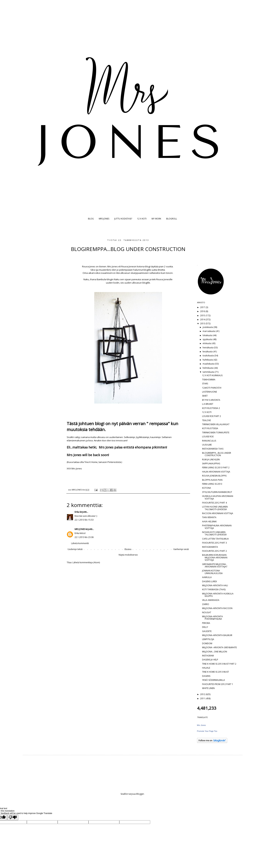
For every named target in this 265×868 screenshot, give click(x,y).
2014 (203, 319)
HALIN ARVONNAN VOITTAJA (216, 472)
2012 (203, 694)
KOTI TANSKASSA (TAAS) (214, 589)
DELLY (205, 627)
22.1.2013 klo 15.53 (84, 520)
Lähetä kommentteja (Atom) (86, 562)
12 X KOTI (142, 219)
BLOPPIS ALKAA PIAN (212, 480)
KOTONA (207, 488)
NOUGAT (207, 612)
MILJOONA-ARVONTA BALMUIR (217, 635)
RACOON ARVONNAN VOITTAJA (218, 513)
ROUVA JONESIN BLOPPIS (214, 476)
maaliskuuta (209, 364)
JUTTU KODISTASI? (123, 219)
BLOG (91, 219)
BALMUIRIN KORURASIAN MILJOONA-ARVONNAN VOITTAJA (215, 557)
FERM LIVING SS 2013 (212, 484)
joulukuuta (208, 327)
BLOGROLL (172, 219)
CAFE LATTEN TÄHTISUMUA (215, 539)
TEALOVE (206, 420)
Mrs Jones (201, 725)
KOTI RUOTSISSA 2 (211, 408)
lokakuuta (208, 335)
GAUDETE (207, 631)
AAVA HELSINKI (209, 522)
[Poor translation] (13, 817)
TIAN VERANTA (209, 517)
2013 (203, 323)
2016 (203, 311)
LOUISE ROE (208, 437)
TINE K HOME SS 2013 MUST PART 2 (219, 664)
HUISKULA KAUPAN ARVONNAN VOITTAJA (218, 497)
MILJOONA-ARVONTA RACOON (217, 608)
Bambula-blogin (105, 279)
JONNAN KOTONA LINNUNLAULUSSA (212, 572)
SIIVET (205, 396)
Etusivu (128, 549)
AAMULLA (207, 577)
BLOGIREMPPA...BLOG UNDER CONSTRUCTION (217, 454)
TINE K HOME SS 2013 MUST (216, 672)
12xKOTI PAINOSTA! (212, 388)
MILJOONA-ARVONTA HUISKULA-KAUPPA (218, 595)
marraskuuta (209, 331)
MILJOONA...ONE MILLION (215, 652)
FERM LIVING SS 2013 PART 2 (216, 468)
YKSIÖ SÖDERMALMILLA (214, 680)
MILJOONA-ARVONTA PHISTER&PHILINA (212, 618)
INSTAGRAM (208, 656)
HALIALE (206, 668)
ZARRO (206, 604)
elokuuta (207, 343)
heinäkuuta (208, 348)
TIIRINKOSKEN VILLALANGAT (216, 424)
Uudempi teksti (75, 549)
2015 (203, 315)
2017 (203, 307)
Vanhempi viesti (181, 549)
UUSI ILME (207, 445)
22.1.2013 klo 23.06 (84, 537)
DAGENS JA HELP (210, 660)
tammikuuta (209, 372)
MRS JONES (104, 219)
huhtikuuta (208, 360)
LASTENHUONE (210, 392)
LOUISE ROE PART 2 (212, 416)
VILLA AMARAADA (211, 600)
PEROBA (206, 623)
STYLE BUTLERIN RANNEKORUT (217, 492)
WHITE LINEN (208, 688)
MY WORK (156, 219)
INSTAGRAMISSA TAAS (213, 449)
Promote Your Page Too (207, 731)
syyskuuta (208, 339)
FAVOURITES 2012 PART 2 (214, 551)
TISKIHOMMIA (209, 380)
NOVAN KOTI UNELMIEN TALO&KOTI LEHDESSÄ (214, 533)
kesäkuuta (208, 352)
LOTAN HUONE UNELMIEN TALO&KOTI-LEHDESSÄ (215, 508)
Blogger (140, 794)
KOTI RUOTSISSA (210, 428)
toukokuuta (208, 356)
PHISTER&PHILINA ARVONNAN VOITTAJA (217, 527)
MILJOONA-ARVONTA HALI (215, 585)
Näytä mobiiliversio (128, 555)
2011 (203, 698)
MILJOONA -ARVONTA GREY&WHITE (219, 647)
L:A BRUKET (208, 404)
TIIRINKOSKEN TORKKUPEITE (216, 433)
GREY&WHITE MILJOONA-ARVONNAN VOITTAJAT (215, 565)
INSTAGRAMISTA (210, 547)
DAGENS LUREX (210, 581)
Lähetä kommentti (80, 543)
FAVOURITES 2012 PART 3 (214, 543)
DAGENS (206, 676)
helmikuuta (208, 368)
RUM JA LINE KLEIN (211, 460)
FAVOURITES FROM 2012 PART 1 (218, 684)
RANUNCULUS (209, 441)
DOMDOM (207, 643)
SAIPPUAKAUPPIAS (211, 464)
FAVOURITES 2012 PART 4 (214, 503)
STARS (205, 384)
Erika (77, 512)
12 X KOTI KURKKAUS (212, 375)
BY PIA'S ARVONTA (211, 400)
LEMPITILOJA (208, 639)
